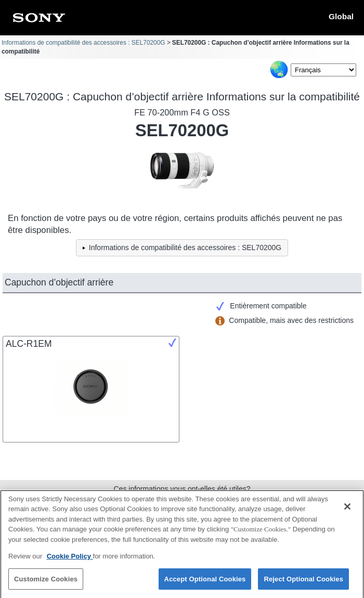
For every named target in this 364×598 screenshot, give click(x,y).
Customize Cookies (46, 583)
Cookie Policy (70, 560)
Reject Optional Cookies (303, 583)
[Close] (347, 511)
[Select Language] (323, 70)
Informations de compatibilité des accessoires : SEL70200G (83, 43)
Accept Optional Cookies (205, 583)
